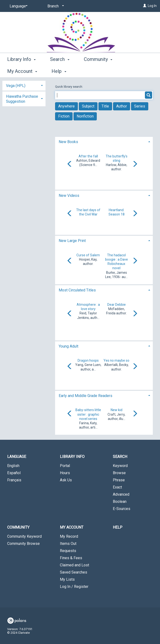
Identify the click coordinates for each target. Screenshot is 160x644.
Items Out (68, 544)
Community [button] (98, 70)
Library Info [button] (21, 70)
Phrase (119, 480)
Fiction (64, 116)
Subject (88, 106)
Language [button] (17, 457)
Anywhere (66, 106)
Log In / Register (74, 587)
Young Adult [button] (69, 346)
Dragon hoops (88, 360)
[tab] (104, 141)
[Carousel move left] (70, 164)
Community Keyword (24, 536)
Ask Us (66, 480)
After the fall (88, 156)
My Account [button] (72, 527)
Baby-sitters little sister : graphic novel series (88, 414)
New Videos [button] (69, 196)
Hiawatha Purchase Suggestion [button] (22, 99)
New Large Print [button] (72, 241)
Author (122, 106)
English (13, 466)
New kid (117, 410)
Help (118, 527)
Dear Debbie (117, 305)
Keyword (120, 466)
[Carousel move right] (135, 164)
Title (105, 106)
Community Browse (23, 544)
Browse (119, 473)
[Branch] (55, 6)
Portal (65, 466)
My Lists (67, 579)
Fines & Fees (71, 558)
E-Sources (122, 509)
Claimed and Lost (74, 565)
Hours (65, 473)
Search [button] (60, 70)
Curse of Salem (88, 255)
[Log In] (145, 6)
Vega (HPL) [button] (16, 86)
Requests (68, 551)
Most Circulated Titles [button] (77, 290)
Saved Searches (74, 572)
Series (140, 106)
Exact (117, 487)
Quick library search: (69, 87)
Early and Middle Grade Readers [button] (86, 396)
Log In (152, 6)
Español (14, 473)
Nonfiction (85, 116)
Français (14, 480)
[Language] (18, 6)
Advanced (121, 494)
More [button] (136, 71)
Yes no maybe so (116, 360)
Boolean (120, 502)
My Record (69, 536)
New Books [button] (68, 142)
